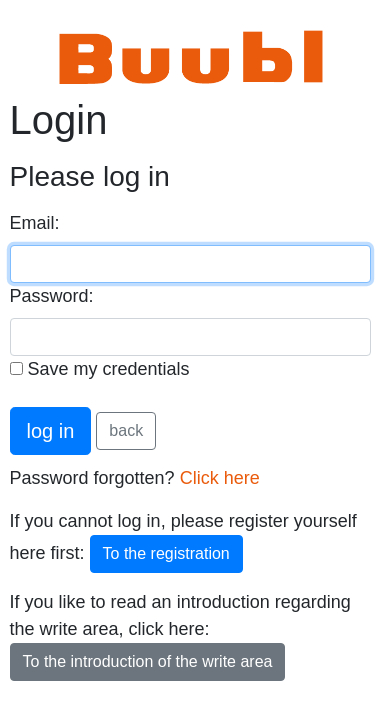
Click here (220, 478)
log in (51, 431)
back (126, 430)
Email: (35, 223)
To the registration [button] (166, 553)
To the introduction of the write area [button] (148, 661)
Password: (52, 296)
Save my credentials (100, 369)
